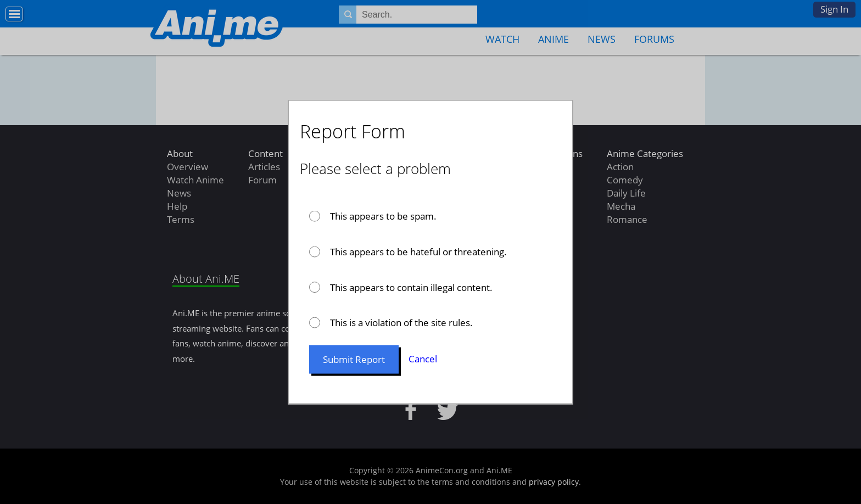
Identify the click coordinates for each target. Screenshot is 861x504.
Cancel (423, 359)
